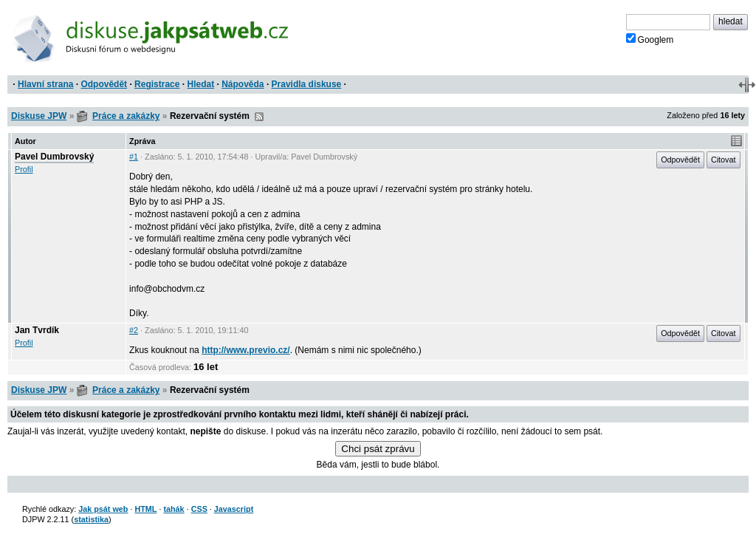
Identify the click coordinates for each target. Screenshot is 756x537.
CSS (199, 509)
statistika (91, 519)
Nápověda (243, 84)
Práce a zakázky (126, 116)
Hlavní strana (45, 84)
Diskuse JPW (39, 116)
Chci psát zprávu (378, 449)
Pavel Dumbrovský (54, 157)
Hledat (200, 84)
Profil (24, 169)
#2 (134, 330)
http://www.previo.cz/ (246, 350)
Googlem (650, 39)
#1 (134, 157)
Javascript (234, 509)
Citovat (724, 160)
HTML (145, 509)
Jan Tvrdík (37, 330)
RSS (259, 117)
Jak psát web (103, 509)
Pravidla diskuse (307, 84)
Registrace (157, 84)
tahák (173, 509)
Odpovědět (104, 84)
